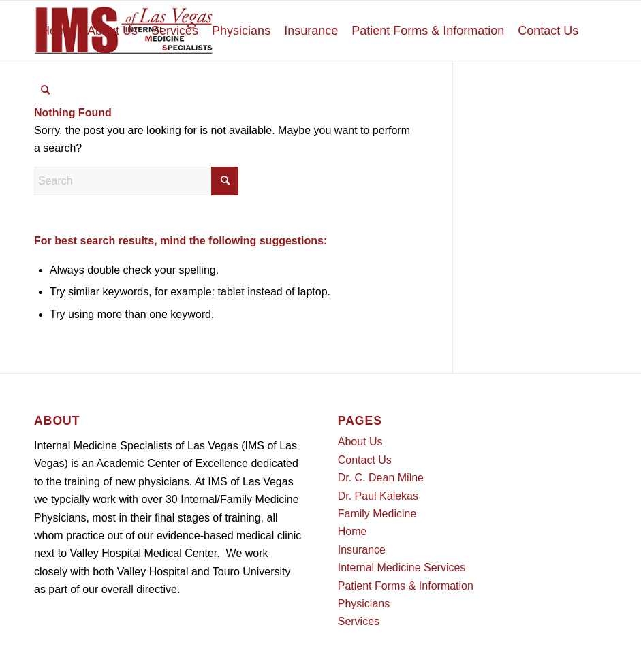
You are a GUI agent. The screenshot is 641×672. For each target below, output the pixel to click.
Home (353, 531)
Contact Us (365, 460)
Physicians (364, 604)
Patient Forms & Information (406, 586)
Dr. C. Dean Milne (381, 478)
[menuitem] (57, 31)
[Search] (45, 91)
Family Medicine (377, 514)
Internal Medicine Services (402, 567)
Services (359, 621)
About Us (360, 442)
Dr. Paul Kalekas (378, 496)
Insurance (362, 550)
